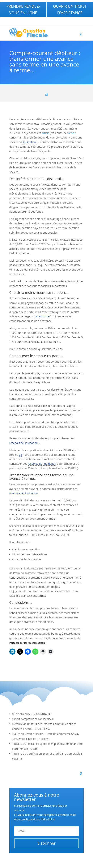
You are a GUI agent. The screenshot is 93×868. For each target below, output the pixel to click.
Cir (21, 455)
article (45, 133)
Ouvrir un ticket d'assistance (70, 9)
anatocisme (42, 316)
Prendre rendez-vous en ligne (23, 9)
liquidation (29, 142)
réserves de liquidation (24, 443)
